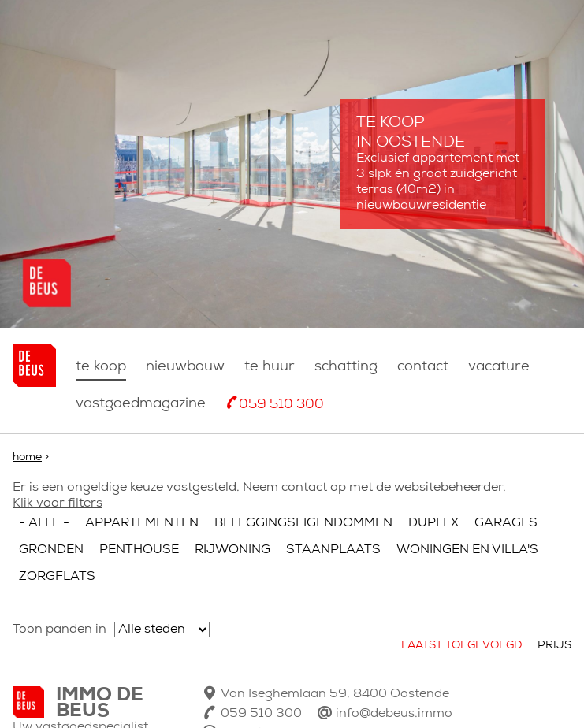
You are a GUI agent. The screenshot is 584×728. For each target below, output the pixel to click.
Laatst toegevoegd (461, 646)
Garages (506, 523)
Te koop (101, 367)
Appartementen (142, 523)
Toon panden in (60, 630)
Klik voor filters (58, 503)
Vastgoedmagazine (141, 404)
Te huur (270, 367)
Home (27, 457)
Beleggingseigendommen (303, 523)
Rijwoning (232, 550)
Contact (423, 367)
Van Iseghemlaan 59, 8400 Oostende (335, 694)
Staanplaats (333, 550)
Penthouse (139, 550)
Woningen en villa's (467, 550)
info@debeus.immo (394, 714)
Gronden (51, 550)
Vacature (499, 367)
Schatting (346, 367)
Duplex (433, 523)
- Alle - (44, 523)
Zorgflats (57, 577)
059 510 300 (281, 405)
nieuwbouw (185, 367)
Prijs (554, 646)
